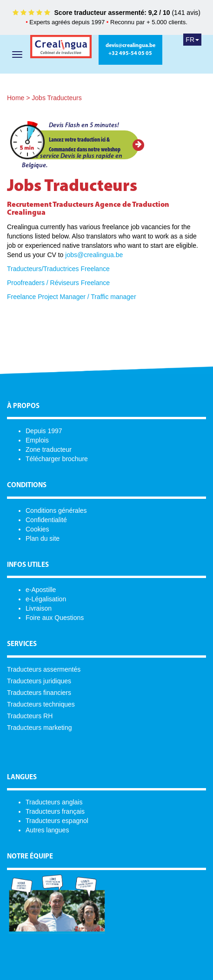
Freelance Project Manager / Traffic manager (72, 297)
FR (192, 40)
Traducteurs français (55, 811)
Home (16, 98)
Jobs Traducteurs (57, 98)
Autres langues (47, 830)
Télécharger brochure (57, 459)
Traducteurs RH (30, 716)
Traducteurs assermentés (44, 669)
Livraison (39, 608)
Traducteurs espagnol (57, 821)
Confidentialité (46, 520)
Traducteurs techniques (41, 704)
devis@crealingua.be (130, 46)
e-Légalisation (46, 599)
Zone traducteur (49, 449)
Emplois (37, 440)
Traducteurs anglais (54, 802)
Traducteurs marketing (40, 728)
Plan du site (43, 538)
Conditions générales (56, 510)
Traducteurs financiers (39, 693)
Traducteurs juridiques (39, 681)
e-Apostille (41, 590)
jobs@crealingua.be (94, 255)
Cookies (37, 529)
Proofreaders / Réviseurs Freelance (58, 283)
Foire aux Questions (55, 618)
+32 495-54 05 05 (130, 54)
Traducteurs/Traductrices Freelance (58, 269)
